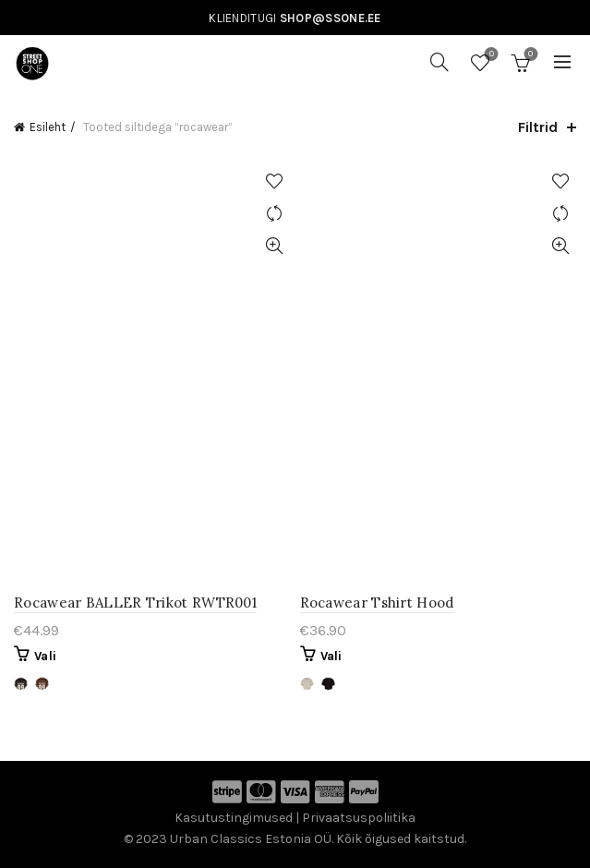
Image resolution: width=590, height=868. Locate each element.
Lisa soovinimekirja (275, 181)
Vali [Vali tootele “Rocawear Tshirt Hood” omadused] (331, 656)
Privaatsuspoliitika (359, 818)
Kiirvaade (275, 246)
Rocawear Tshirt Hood (377, 603)
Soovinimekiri (490, 55)
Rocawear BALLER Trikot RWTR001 (135, 603)
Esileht (48, 127)
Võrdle (275, 214)
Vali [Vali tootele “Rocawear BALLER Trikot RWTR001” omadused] (45, 656)
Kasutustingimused (234, 818)
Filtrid (538, 127)
